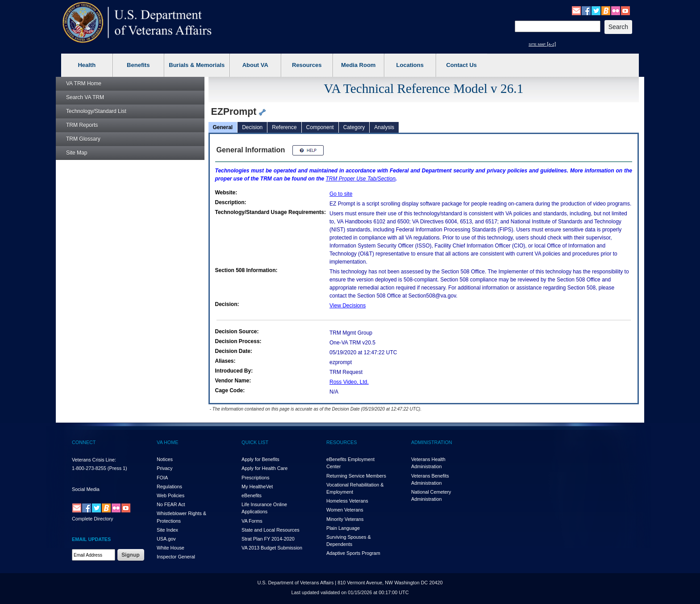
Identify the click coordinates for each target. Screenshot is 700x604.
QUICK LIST (255, 442)
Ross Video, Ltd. (349, 382)
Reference (284, 127)
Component (320, 127)
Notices (165, 459)
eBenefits (252, 495)
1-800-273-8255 (89, 468)
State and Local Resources (271, 530)
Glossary (83, 139)
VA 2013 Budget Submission (272, 548)
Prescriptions (255, 478)
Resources (307, 65)
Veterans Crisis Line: (94, 460)
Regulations (169, 487)
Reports (82, 125)
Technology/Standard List (96, 111)
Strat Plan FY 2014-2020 (268, 539)
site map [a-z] (542, 44)
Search (85, 97)
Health (87, 65)
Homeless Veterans (347, 501)
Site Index (167, 530)
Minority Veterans (345, 519)
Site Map (77, 153)
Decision (252, 127)
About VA (255, 65)
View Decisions (348, 306)
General (223, 127)
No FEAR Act (171, 504)
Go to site (341, 194)
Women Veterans (345, 510)
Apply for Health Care (265, 468)
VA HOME (167, 442)
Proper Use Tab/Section (361, 179)
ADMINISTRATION (432, 442)
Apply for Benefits (260, 459)
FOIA (162, 478)
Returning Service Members (356, 476)
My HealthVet (257, 487)
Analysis (384, 127)
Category (354, 127)
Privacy (165, 468)
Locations (410, 65)
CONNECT (84, 442)
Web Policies (171, 495)
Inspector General (176, 557)
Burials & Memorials (197, 65)
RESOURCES (342, 442)
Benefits (138, 65)
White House (171, 548)
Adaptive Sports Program (353, 553)
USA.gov (166, 539)
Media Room (358, 65)
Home (84, 84)
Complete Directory (92, 519)
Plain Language (343, 528)
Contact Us (461, 65)
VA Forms (252, 521)
